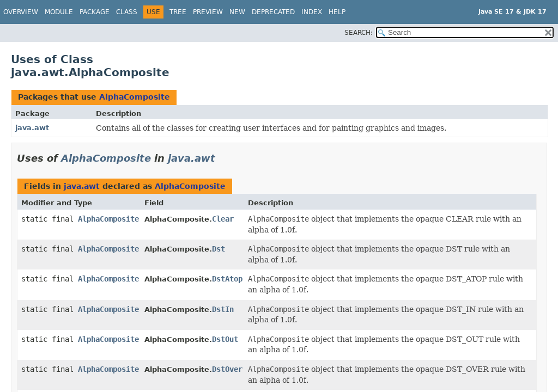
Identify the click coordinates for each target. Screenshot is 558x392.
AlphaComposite (135, 97)
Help (337, 12)
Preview (208, 12)
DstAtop (227, 279)
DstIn (223, 309)
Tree (178, 12)
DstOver (227, 369)
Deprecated (273, 12)
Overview (21, 12)
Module (59, 12)
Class (127, 12)
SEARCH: (359, 33)
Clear (223, 219)
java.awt (32, 128)
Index (312, 12)
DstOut (225, 339)
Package (95, 12)
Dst (219, 249)
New (237, 12)
